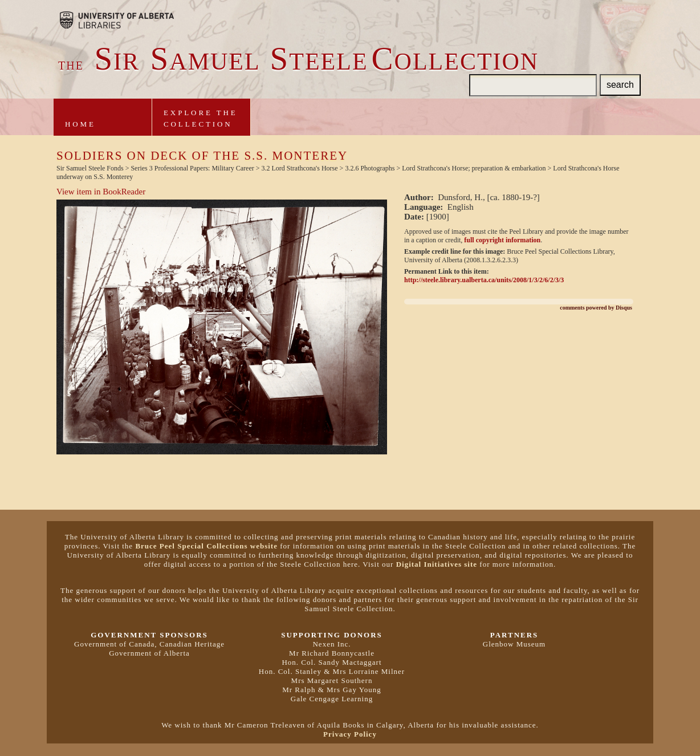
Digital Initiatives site (437, 564)
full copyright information (502, 240)
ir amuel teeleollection (298, 62)
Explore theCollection (201, 118)
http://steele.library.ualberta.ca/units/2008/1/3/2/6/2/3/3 (484, 280)
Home (80, 124)
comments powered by (596, 308)
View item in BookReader (101, 192)
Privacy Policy (350, 734)
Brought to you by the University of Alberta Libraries (117, 20)
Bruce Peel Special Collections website (206, 546)
